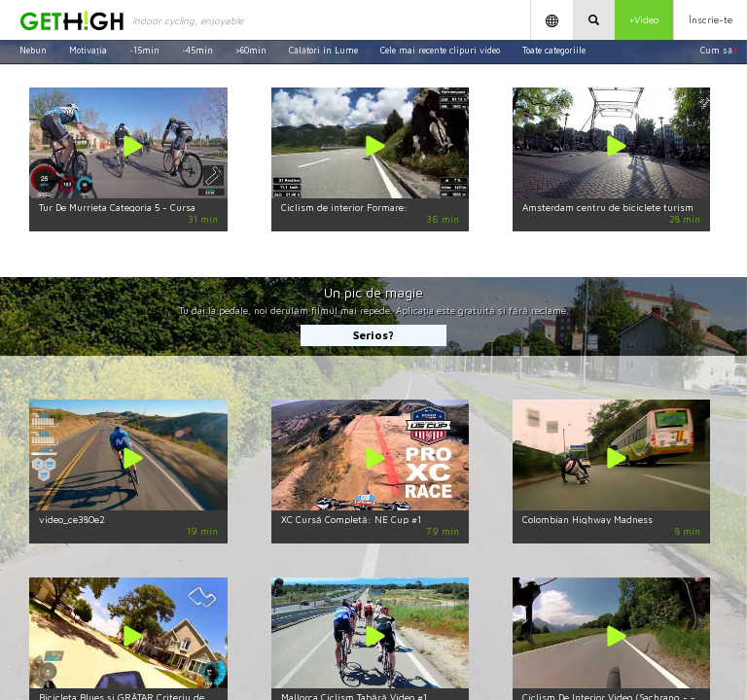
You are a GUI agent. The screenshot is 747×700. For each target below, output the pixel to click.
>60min (251, 50)
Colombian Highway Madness (587, 519)
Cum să (719, 50)
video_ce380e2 (72, 519)
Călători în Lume (323, 50)
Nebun (33, 50)
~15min (144, 50)
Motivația (88, 50)
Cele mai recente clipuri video (440, 50)
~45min (197, 50)
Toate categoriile (554, 50)
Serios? (373, 335)
